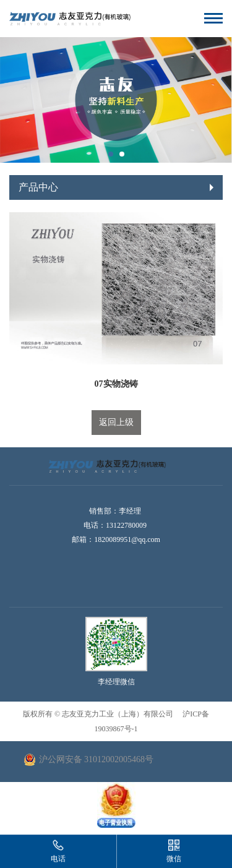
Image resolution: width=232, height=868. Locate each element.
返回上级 (116, 422)
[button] (111, 154)
